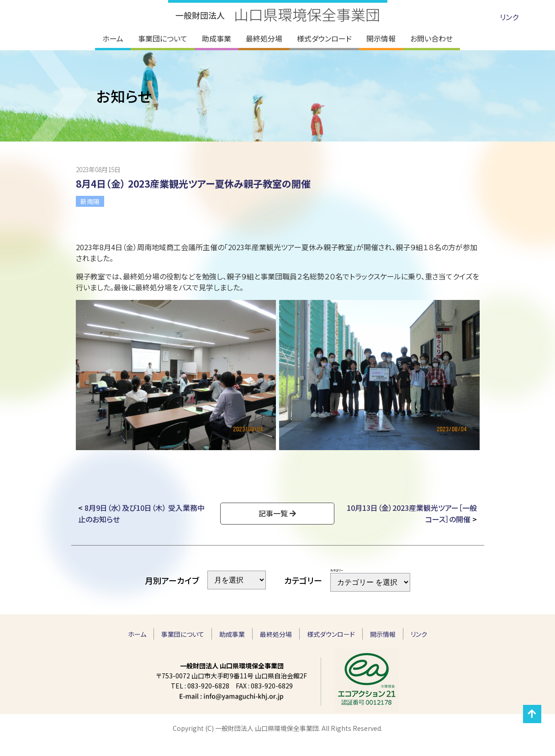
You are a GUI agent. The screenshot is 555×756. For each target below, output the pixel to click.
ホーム (137, 634)
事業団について (183, 634)
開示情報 (383, 634)
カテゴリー (337, 570)
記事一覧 (273, 513)
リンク (509, 17)
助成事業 (232, 634)
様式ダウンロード (331, 634)
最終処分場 (276, 634)
